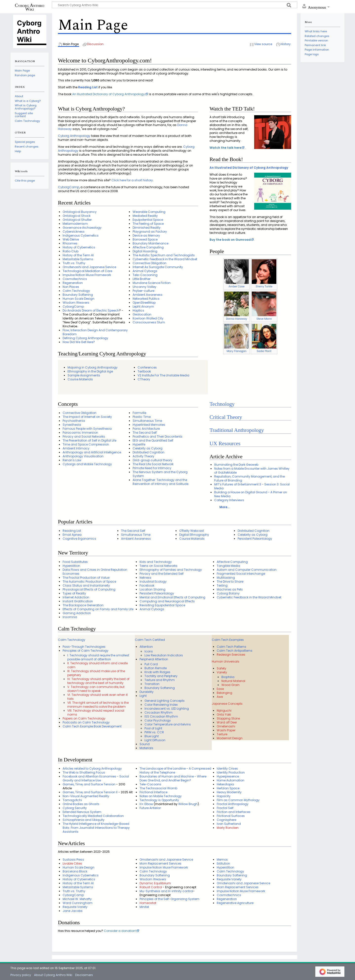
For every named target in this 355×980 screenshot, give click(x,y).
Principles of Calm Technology (86, 651)
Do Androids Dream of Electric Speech (91, 310)
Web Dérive (71, 239)
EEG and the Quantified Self (153, 440)
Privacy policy (21, 975)
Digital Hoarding (145, 251)
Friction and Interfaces (234, 812)
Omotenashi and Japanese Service (89, 267)
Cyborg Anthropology (74, 136)
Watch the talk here (225, 148)
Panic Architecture (146, 429)
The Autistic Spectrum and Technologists (164, 255)
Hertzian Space (228, 788)
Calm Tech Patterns (231, 647)
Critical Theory (226, 417)
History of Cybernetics (79, 247)
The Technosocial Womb (158, 788)
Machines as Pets (230, 589)
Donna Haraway (237, 319)
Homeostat (148, 903)
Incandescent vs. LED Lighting (167, 709)
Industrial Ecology (153, 582)
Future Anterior (150, 808)
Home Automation (231, 780)
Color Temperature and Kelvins (168, 724)
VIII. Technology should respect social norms (96, 712)
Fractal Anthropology (233, 804)
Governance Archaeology (82, 228)
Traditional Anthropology (237, 430)
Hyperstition (71, 566)
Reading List (88, 87)
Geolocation (142, 314)
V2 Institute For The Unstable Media (163, 375)
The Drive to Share (230, 582)
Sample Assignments (84, 375)
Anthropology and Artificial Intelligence (92, 452)
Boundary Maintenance (151, 243)
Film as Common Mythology (238, 800)
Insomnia (70, 617)
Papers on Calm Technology (84, 718)
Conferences (147, 367)
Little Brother (142, 279)
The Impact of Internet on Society (87, 417)
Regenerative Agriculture (235, 903)
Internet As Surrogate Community (158, 267)
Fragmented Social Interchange (241, 574)
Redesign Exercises (231, 655)
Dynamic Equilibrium (155, 883)
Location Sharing (152, 589)
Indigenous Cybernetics (81, 235)
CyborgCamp (69, 187)
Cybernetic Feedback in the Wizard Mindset (165, 259)
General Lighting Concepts (165, 701)
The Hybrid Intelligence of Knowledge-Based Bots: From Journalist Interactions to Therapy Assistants (96, 828)
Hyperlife (139, 444)
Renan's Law (72, 460)
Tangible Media (228, 566)
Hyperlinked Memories (149, 425)
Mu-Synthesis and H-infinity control (166, 891)
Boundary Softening (78, 295)
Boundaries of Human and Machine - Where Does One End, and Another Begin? (173, 778)
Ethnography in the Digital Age (90, 371)
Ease (220, 689)
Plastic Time (142, 417)
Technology (222, 404)
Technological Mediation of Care (87, 271)
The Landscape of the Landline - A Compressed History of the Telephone (175, 770)
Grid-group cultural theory (152, 460)
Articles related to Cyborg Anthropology (92, 768)
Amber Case (237, 287)
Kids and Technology (156, 562)
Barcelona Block (75, 871)
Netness (145, 578)
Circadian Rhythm (159, 712)
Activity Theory (143, 456)
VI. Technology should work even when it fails (98, 697)
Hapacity (224, 796)
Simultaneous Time (147, 421)
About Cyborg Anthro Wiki (53, 975)
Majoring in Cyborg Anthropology (93, 367)
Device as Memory (146, 235)
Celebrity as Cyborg (148, 448)
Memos (222, 860)
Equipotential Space (148, 220)
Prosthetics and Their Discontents (158, 436)
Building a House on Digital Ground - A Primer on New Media (251, 494)
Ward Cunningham (78, 903)
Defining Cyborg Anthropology (85, 338)
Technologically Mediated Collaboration (93, 816)
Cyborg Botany (228, 593)
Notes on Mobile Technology (161, 796)
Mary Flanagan (237, 351)
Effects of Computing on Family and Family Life (98, 609)
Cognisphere (226, 820)
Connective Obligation (150, 263)
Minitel (144, 907)
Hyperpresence (228, 776)
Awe (220, 697)
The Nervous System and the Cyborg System (160, 474)
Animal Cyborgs (145, 271)
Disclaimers (84, 975)
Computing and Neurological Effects (167, 601)
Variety (222, 672)
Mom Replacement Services (160, 863)
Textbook (144, 371)
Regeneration (73, 283)
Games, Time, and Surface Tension (89, 784)
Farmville (139, 413)
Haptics (138, 310)
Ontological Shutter (77, 220)
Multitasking (226, 578)
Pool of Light (153, 728)
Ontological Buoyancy (80, 212)
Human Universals (226, 661)
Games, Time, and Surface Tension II (90, 792)
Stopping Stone (228, 718)
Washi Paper (226, 730)
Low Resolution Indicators (164, 655)
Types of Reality (74, 593)
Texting (222, 585)
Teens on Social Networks (159, 566)
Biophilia (228, 677)
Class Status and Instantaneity (86, 585)
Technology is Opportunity (159, 800)
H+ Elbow (146, 804)
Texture (222, 734)
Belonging (224, 693)
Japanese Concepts (227, 704)
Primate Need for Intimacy (152, 468)
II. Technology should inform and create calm (98, 665)
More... (224, 507)
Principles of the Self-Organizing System (169, 899)
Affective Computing (148, 247)
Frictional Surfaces (231, 816)
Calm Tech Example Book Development (92, 726)
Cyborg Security (75, 808)
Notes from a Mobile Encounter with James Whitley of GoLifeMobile (252, 471)
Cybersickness (74, 231)
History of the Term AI (78, 255)
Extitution (223, 863)
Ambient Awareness (148, 295)
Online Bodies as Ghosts (81, 804)
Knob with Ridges (157, 672)
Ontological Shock (77, 216)
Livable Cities (72, 863)
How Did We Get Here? (79, 342)
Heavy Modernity (229, 792)
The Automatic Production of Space (89, 582)
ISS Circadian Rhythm (161, 716)
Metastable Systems (78, 259)
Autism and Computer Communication (247, 570)
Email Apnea (72, 535)
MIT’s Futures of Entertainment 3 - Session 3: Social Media (252, 486)
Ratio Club (71, 251)
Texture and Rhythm (160, 680)
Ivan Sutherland (229, 824)
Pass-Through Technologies (84, 647)
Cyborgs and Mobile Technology (87, 464)
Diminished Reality (147, 228)
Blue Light (152, 736)
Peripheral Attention (154, 659)
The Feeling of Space (148, 224)
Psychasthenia (74, 421)
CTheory (144, 379)
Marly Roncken (228, 828)
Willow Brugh (188, 804)
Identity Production (231, 772)
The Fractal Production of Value (86, 578)
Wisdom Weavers (76, 303)
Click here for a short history (132, 180)
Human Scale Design (79, 299)
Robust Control (151, 887)
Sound (145, 744)
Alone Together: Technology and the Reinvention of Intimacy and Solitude (160, 482)
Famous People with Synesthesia (87, 429)
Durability (147, 692)
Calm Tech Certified (150, 640)
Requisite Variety (75, 907)
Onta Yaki (224, 714)
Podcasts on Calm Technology (86, 722)
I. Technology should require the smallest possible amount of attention (98, 657)
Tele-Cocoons (150, 784)
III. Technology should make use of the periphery (96, 673)
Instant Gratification (78, 601)
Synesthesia (72, 425)
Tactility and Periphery (161, 676)
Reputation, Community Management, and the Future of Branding (249, 478)
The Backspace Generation (83, 605)
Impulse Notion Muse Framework (87, 275)
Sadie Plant (264, 351)
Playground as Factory (150, 231)
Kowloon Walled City (148, 318)
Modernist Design (230, 738)
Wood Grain (231, 685)
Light (143, 696)
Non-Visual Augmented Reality (86, 796)
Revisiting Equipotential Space (162, 605)
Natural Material (233, 681)
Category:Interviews (229, 500)
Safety (222, 668)
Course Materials (80, 379)
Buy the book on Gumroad (230, 240)
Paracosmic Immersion (80, 433)
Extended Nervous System (82, 812)
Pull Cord (151, 664)
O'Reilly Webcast (192, 531)
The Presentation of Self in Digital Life (89, 440)
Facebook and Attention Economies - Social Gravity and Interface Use (96, 778)
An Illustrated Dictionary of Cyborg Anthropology (109, 94)
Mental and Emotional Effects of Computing (172, 597)
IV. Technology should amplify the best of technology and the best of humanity (98, 681)
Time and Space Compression (86, 444)
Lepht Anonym (143, 306)
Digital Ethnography (194, 535)
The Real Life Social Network (153, 464)
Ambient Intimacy (76, 448)
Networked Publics (146, 299)
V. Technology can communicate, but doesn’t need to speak (96, 689)
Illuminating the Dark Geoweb (236, 465)
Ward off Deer (227, 722)
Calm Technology (76, 291)
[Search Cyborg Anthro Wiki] (175, 5)
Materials (146, 748)
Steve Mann (264, 319)
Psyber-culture (143, 291)
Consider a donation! (120, 931)
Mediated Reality (145, 216)
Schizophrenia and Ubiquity (84, 820)
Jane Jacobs (73, 911)
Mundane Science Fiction (152, 283)
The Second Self (145, 433)
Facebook (147, 585)
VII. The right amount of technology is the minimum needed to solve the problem (98, 705)
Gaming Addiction (77, 613)
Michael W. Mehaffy (77, 899)
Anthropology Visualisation (83, 456)
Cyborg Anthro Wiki (30, 7)
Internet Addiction (76, 597)
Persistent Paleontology (255, 539)
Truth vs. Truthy (74, 263)
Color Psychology (158, 720)
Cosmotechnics (75, 279)
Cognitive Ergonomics (79, 539)
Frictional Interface (153, 792)
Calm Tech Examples (228, 640)
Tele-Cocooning (145, 275)
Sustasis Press (73, 860)
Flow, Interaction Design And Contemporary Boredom (95, 332)
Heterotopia (225, 784)
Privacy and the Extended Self (162, 574)
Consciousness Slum (149, 322)
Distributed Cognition (149, 452)
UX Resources (225, 444)
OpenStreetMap (144, 303)
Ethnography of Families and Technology (171, 570)
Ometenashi (226, 726)
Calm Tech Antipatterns (235, 651)
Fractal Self (225, 808)
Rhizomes (70, 243)
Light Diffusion (155, 740)
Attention (146, 647)
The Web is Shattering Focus (84, 772)
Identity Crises (227, 768)
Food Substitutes (75, 562)
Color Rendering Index (161, 705)
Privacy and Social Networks (84, 436)
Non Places (71, 287)
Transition (152, 684)
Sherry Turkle (264, 287)
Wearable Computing (149, 212)
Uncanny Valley (144, 287)
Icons (149, 651)
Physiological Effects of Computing (89, 589)
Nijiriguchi (224, 711)
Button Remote (156, 668)
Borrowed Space (145, 239)
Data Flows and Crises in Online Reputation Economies (95, 572)
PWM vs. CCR (154, 732)
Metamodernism (75, 224)
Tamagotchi (72, 800)
